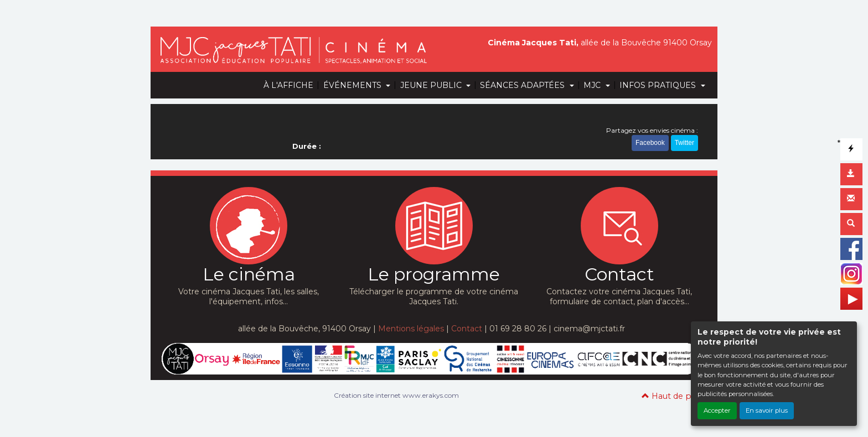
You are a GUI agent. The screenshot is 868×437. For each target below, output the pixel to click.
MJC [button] (593, 85)
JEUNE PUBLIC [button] (432, 85)
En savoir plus (767, 410)
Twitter (684, 143)
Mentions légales (411, 329)
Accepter (717, 410)
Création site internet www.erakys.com (396, 395)
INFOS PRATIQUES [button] (659, 85)
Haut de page (674, 396)
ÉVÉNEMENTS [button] (353, 85)
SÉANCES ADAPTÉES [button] (523, 85)
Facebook (650, 143)
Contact (467, 329)
